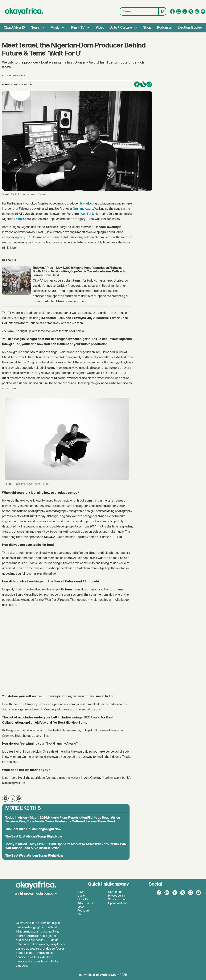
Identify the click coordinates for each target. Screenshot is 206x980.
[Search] (162, 11)
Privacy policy (117, 896)
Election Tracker (190, 28)
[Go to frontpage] (24, 11)
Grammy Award (83, 209)
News (35, 28)
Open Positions (118, 903)
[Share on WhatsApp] (149, 84)
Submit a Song (117, 899)
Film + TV (78, 28)
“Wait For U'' (87, 214)
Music (55, 28)
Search (120, 8)
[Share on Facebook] (137, 84)
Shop (147, 28)
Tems (18, 219)
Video (100, 28)
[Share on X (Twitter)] (143, 84)
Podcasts (164, 28)
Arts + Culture (121, 28)
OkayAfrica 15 (14, 28)
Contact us (115, 892)
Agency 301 (23, 237)
